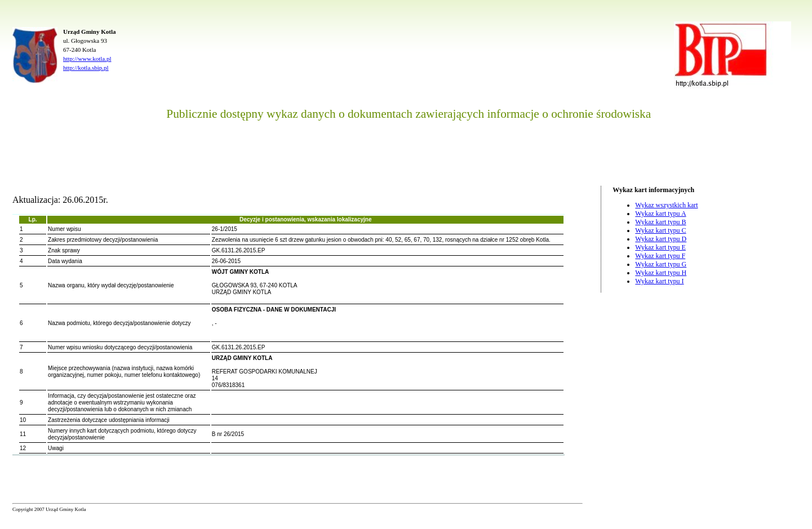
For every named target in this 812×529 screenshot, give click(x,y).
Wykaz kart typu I (659, 281)
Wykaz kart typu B (660, 222)
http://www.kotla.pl (87, 59)
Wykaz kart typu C (660, 230)
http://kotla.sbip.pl (86, 68)
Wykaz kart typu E (660, 247)
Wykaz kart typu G (661, 264)
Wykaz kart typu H (661, 273)
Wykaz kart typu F (660, 256)
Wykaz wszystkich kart (666, 205)
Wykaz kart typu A (660, 214)
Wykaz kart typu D (661, 239)
